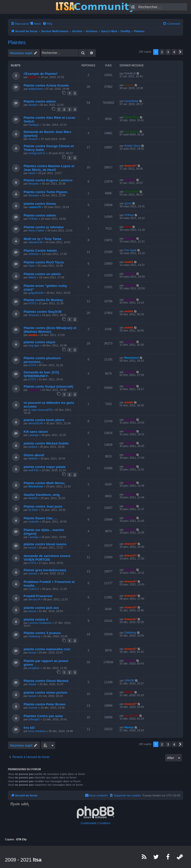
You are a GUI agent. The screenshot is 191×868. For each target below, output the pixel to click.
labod (128, 227)
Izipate (32, 684)
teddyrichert (35, 89)
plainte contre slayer (40, 342)
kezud (32, 547)
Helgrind (130, 180)
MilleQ (32, 277)
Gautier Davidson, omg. (42, 495)
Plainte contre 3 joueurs (42, 633)
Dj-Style (33, 510)
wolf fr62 (34, 470)
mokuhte (34, 522)
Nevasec (34, 184)
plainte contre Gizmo (40, 204)
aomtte (129, 262)
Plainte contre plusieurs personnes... (42, 360)
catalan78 (35, 207)
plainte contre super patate (45, 467)
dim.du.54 (34, 599)
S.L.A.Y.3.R (131, 716)
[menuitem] (48, 24)
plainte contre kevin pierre (44, 420)
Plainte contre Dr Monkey (43, 300)
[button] (180, 52)
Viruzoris (34, 315)
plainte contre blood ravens (45, 544)
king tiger (34, 345)
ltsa (37, 860)
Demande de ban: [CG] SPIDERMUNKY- (41, 374)
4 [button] (174, 52)
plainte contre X (36, 619)
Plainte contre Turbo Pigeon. (46, 192)
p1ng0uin (34, 668)
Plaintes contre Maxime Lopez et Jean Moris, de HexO (49, 168)
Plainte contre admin (40, 101)
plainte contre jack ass (41, 608)
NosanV (33, 139)
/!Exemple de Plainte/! (41, 74)
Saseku (129, 85)
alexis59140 (36, 423)
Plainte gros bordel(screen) (45, 570)
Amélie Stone (132, 146)
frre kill (29, 728)
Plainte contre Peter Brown (45, 704)
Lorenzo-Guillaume (40, 623)
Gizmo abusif (34, 455)
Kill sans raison (36, 432)
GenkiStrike (131, 101)
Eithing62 (34, 719)
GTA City (21, 839)
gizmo (128, 203)
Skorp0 (33, 105)
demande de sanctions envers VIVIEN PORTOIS (47, 558)
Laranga (33, 435)
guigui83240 (36, 293)
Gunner (33, 708)
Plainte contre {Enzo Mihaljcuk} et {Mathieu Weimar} (50, 330)
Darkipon (34, 125)
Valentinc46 (35, 242)
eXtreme (34, 254)
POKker (33, 219)
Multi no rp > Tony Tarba (43, 239)
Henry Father (36, 230)
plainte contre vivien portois (46, 693)
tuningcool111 (37, 153)
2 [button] (162, 52)
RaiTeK (33, 77)
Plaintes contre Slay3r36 (43, 312)
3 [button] (168, 52)
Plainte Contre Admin (40, 251)
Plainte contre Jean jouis (43, 506)
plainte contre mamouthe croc (47, 649)
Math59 (33, 458)
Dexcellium (132, 131)
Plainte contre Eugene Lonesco (48, 180)
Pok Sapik (131, 250)
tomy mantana (37, 731)
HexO (32, 173)
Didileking (34, 636)
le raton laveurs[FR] (40, 410)
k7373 (32, 303)
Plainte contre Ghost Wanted (46, 681)
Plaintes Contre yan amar (43, 716)
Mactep (129, 727)
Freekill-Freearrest (38, 596)
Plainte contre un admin (42, 274)
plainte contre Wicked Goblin (46, 443)
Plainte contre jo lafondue (44, 227)
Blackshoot (132, 358)
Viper (31, 266)
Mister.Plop (132, 117)
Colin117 (34, 589)
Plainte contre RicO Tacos (44, 262)
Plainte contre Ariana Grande (46, 85)
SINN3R (129, 680)
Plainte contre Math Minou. (45, 483)
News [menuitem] (37, 24)
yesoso (33, 573)
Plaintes (17, 42)
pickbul (33, 447)
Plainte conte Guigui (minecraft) (48, 386)
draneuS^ (131, 166)
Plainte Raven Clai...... (41, 518)
